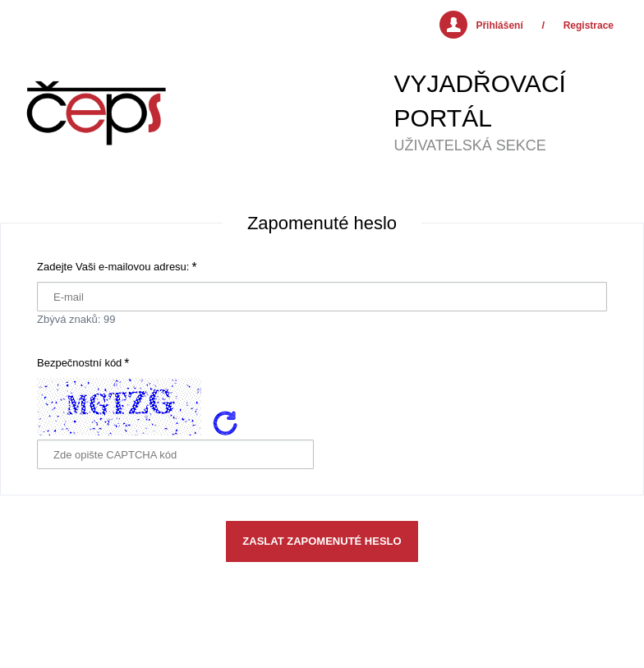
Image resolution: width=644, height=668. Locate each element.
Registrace (589, 25)
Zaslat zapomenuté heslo (322, 541)
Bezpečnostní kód (79, 363)
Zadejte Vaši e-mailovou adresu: (113, 267)
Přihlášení (499, 25)
